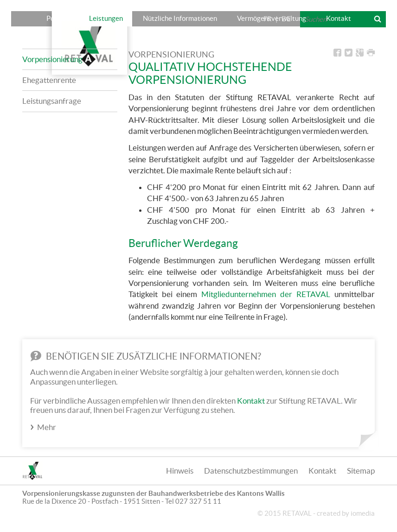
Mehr (47, 427)
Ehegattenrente (49, 80)
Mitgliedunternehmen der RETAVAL (266, 294)
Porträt (58, 18)
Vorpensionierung (52, 59)
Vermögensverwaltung (272, 18)
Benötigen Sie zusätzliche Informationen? (146, 356)
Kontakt (339, 18)
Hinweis (180, 471)
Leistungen (106, 18)
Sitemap (361, 471)
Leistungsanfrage (52, 101)
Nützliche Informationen (180, 18)
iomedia (363, 513)
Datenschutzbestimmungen (251, 471)
